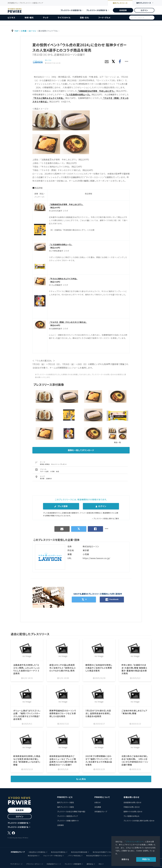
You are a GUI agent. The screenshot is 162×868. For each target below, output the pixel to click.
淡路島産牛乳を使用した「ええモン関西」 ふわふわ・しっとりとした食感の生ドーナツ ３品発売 (27, 669)
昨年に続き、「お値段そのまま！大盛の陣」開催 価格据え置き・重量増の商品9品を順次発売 (134, 669)
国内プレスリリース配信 (65, 802)
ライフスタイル (64, 18)
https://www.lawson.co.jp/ (96, 558)
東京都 (42, 478)
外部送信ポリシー (53, 864)
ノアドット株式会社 (74, 855)
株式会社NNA (33, 855)
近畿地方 (49, 478)
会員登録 (123, 10)
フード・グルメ (104, 18)
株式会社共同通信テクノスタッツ (98, 855)
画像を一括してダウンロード (81, 450)
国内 (120, 3)
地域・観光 (29, 18)
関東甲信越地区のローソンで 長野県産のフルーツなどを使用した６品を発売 (63, 713)
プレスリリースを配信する (71, 10)
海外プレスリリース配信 (65, 807)
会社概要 (98, 807)
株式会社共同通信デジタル (102, 852)
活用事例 (60, 825)
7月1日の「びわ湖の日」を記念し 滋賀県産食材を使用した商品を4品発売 (98, 713)
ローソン (33, 31)
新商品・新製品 (45, 464)
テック (46, 18)
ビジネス (11, 18)
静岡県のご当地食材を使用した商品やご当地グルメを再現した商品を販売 (99, 668)
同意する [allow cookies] (146, 859)
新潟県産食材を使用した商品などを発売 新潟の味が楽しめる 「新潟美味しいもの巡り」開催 (27, 760)
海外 (144, 3)
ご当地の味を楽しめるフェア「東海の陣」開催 (134, 712)
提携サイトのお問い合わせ (133, 812)
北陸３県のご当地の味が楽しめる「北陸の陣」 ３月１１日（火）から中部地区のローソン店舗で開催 (135, 760)
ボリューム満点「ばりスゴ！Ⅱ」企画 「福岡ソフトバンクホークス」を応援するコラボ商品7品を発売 (27, 715)
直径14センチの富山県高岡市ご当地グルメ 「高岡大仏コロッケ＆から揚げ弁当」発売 (63, 668)
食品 (58, 471)
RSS (100, 864)
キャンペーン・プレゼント (59, 464)
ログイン (144, 10)
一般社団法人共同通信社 (37, 852)
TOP (17, 31)
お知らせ (98, 802)
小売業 (24, 31)
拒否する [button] (125, 859)
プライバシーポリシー (135, 842)
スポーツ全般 (44, 471)
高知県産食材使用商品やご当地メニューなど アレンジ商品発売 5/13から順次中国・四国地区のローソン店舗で (63, 760)
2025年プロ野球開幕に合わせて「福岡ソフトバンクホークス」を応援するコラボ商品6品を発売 (99, 760)
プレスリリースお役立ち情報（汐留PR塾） (71, 812)
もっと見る (81, 779)
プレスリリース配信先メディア (67, 816)
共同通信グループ (101, 812)
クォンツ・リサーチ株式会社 (53, 855)
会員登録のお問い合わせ (132, 802)
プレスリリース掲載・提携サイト (68, 821)
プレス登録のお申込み (131, 816)
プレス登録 (61, 506)
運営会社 (90, 864)
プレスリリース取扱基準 (73, 864)
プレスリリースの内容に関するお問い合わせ (139, 821)
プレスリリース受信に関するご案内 (106, 518)
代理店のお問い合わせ (132, 807)
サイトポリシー (16, 864)
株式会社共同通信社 (58, 852)
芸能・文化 (84, 18)
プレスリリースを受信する (97, 10)
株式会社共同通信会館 (79, 852)
